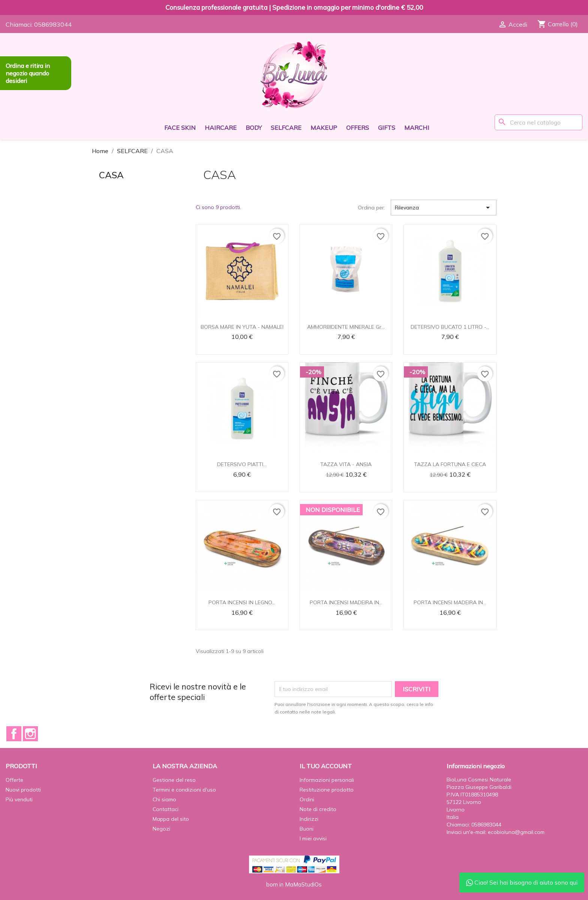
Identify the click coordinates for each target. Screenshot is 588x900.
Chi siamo (164, 799)
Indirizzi (309, 819)
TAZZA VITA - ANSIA (346, 464)
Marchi (417, 128)
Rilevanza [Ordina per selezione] (444, 208)
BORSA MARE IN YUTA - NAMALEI (242, 327)
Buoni (307, 829)
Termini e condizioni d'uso (184, 790)
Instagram (30, 734)
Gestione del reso (174, 780)
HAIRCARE (221, 128)
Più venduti (19, 799)
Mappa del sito (171, 819)
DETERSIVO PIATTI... (242, 464)
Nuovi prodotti (23, 790)
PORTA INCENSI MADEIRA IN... (346, 602)
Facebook (14, 734)
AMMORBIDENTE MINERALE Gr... (346, 327)
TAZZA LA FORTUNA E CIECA (450, 464)
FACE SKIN (180, 128)
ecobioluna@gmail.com (516, 832)
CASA (111, 175)
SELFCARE (286, 128)
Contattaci (166, 809)
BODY (254, 128)
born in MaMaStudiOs (294, 884)
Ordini (307, 799)
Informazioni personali (327, 780)
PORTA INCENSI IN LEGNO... (242, 602)
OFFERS (358, 128)
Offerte (14, 780)
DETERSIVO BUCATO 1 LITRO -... (450, 327)
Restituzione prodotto (327, 790)
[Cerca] (538, 122)
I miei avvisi (313, 838)
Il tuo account (326, 766)
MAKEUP (324, 128)
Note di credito (318, 809)
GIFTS (387, 128)
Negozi (161, 829)
